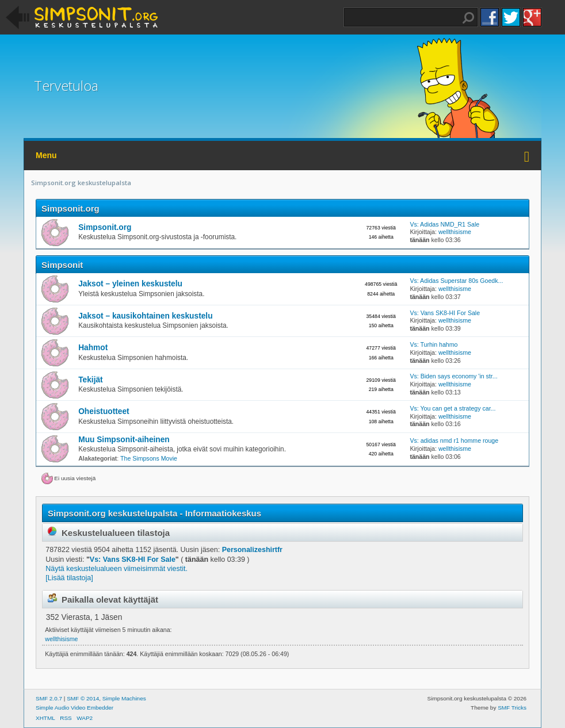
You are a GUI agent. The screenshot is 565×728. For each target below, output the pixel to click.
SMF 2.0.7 (49, 698)
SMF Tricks (512, 708)
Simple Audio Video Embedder (75, 708)
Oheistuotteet (104, 411)
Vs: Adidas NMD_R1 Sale (444, 224)
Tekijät (90, 380)
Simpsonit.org (70, 208)
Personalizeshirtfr (252, 550)
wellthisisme (455, 232)
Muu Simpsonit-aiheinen (124, 440)
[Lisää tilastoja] (69, 578)
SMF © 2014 (83, 698)
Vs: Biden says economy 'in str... (453, 376)
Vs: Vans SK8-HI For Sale (445, 313)
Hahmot (93, 348)
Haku (468, 18)
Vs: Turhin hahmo (434, 344)
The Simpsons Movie (149, 458)
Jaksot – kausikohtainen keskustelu (145, 316)
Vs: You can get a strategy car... (453, 408)
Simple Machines (124, 698)
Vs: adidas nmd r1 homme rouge (454, 440)
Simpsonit (62, 265)
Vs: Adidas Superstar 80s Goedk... (456, 281)
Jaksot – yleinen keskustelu (130, 284)
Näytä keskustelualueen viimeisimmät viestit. (117, 569)
